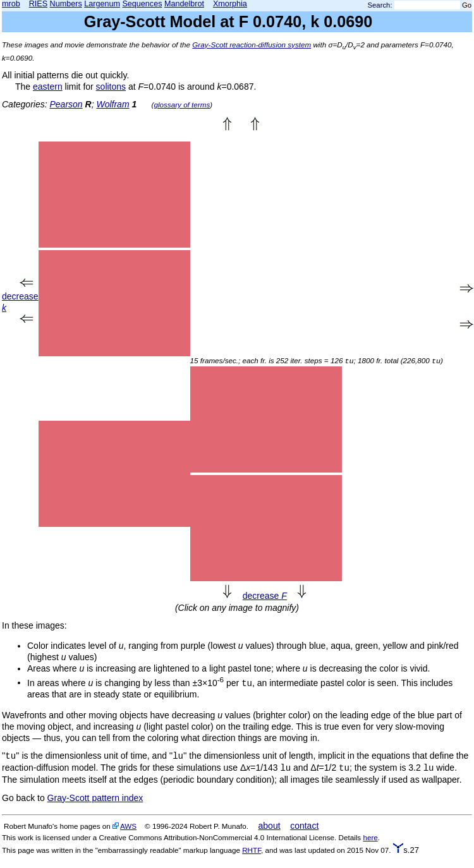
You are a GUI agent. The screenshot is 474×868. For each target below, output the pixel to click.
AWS (128, 826)
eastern (48, 87)
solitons (111, 87)
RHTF (252, 850)
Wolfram (112, 104)
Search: (380, 5)
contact (304, 826)
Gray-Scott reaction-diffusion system (252, 45)
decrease (265, 596)
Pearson (66, 104)
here (370, 837)
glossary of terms (182, 105)
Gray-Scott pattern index (95, 798)
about (270, 826)
